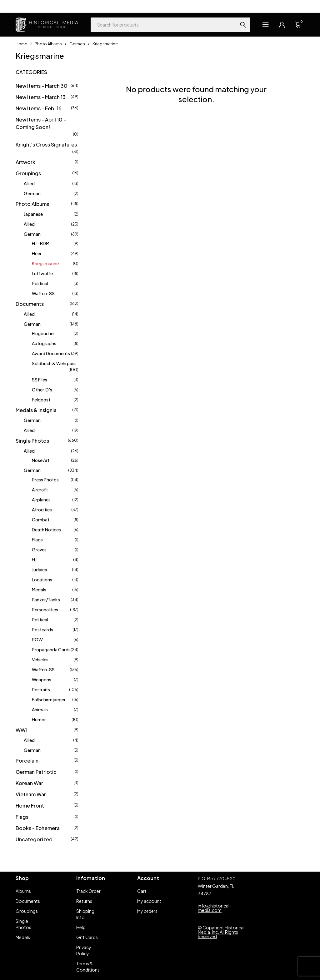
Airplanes (41, 500)
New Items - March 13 (41, 97)
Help (20, 6)
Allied (29, 183)
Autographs (44, 343)
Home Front (30, 806)
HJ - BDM (41, 243)
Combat (41, 520)
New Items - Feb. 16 (39, 108)
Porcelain (27, 761)
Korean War (29, 783)
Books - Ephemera (38, 828)
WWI (21, 730)
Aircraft (40, 490)
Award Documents (51, 353)
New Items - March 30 (42, 86)
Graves (39, 550)
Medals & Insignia (36, 410)
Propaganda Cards (51, 649)
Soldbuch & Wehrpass (54, 363)
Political (40, 283)
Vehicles (40, 659)
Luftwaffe (42, 273)
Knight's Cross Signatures (46, 144)
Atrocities (42, 510)
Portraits (41, 689)
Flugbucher (43, 333)
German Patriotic (36, 772)
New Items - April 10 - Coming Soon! (41, 123)
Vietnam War (31, 794)
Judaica (40, 570)
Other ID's (42, 390)
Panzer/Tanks (46, 599)
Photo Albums (48, 44)
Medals (39, 589)
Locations (42, 580)
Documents (30, 304)
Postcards (42, 629)
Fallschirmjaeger (49, 699)
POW (37, 639)
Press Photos (45, 480)
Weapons (42, 679)
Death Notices (46, 530)
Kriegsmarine (45, 263)
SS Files (40, 380)
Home (21, 44)
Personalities (45, 609)
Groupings (28, 173)
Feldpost (41, 400)
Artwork (25, 162)
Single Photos (32, 441)
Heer (37, 253)
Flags (37, 540)
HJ (34, 560)
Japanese (33, 214)
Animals (40, 709)
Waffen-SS (43, 293)
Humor (39, 719)
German (77, 44)
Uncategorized (34, 839)
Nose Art (41, 460)
